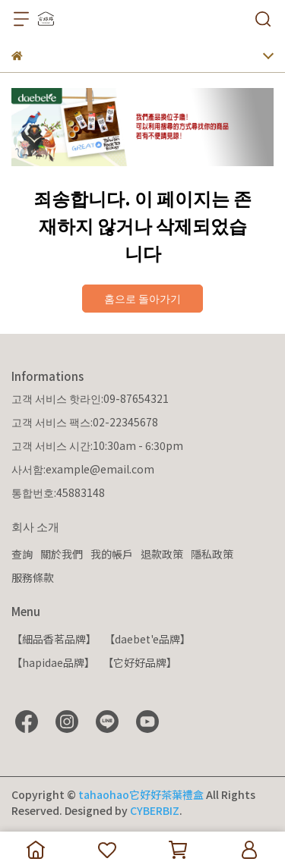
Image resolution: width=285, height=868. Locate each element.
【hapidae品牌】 (53, 662)
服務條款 (33, 577)
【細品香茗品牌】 (54, 639)
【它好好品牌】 (140, 662)
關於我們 (62, 554)
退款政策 (162, 554)
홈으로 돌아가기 (142, 298)
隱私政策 (212, 554)
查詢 (22, 554)
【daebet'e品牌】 (147, 639)
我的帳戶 (112, 554)
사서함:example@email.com (83, 469)
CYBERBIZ (155, 810)
